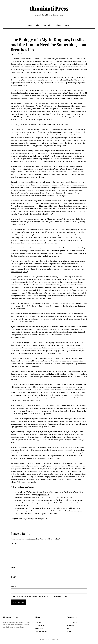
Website (14, 587)
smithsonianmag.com (64, 497)
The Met (59, 332)
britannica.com (51, 514)
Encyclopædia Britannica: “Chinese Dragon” (63, 240)
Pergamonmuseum (18, 338)
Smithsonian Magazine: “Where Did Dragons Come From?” (32, 120)
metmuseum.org (77, 500)
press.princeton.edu (42, 495)
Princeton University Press (65, 111)
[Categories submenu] (52, 25)
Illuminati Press (49, 9)
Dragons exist (55, 450)
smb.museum (25, 506)
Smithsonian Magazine (19, 272)
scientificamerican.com (74, 508)
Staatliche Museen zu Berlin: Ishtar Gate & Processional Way (64, 161)
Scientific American (18, 193)
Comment (15, 543)
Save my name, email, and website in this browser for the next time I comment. (41, 597)
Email (13, 577)
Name (13, 567)
